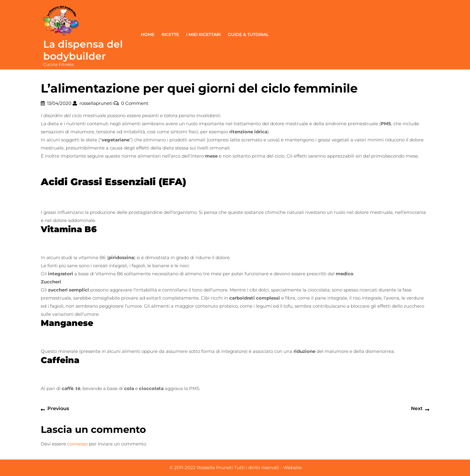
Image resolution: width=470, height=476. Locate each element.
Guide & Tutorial (248, 34)
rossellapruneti (96, 103)
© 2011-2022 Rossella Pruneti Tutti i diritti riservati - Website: (236, 467)
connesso (77, 444)
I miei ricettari (203, 34)
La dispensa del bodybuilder (83, 50)
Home (148, 34)
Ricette (170, 34)
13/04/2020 (59, 103)
